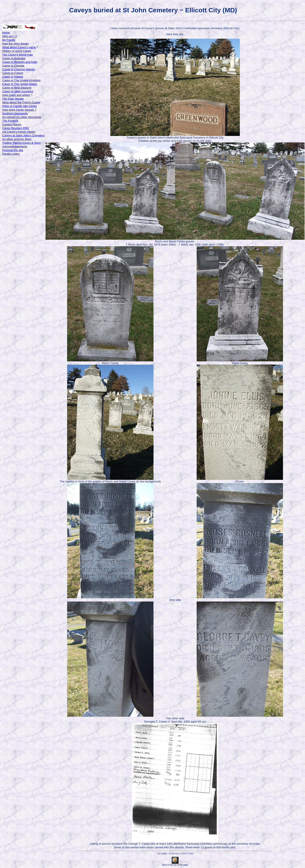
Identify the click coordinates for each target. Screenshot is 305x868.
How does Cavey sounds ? (19, 110)
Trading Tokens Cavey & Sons (21, 143)
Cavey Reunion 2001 (16, 128)
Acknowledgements (15, 146)
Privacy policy (11, 154)
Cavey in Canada (13, 66)
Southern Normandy (15, 113)
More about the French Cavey (21, 102)
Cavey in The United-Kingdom (21, 80)
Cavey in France (13, 73)
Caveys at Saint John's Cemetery (23, 135)
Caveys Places (12, 124)
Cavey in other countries (18, 91)
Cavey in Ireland (13, 77)
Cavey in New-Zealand (17, 88)
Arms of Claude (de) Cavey (20, 106)
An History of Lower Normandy (22, 117)
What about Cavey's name (19, 47)
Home (6, 33)
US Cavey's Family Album (19, 132)
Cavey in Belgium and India (20, 62)
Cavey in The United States (20, 84)
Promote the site (13, 150)
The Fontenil (10, 121)
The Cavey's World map (17, 55)
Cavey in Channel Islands (18, 69)
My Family (9, 40)
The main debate (13, 99)
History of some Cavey (17, 51)
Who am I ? (9, 36)
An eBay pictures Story (17, 139)
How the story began (15, 44)
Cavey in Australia (14, 58)
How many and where (16, 95)
